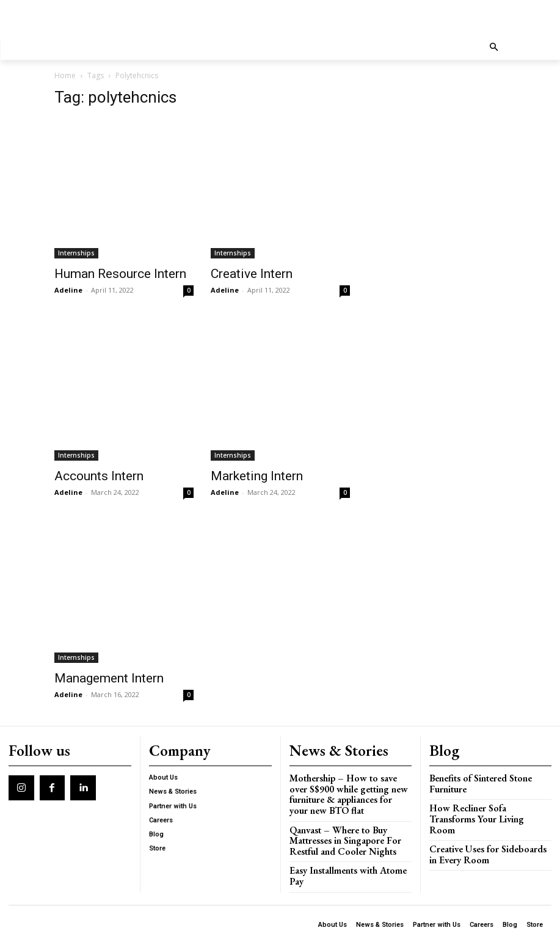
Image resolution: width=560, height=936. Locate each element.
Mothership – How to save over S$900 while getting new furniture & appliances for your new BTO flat (350, 783)
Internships (76, 253)
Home (65, 75)
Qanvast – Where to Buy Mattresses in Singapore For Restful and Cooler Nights (350, 819)
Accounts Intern (99, 476)
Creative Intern (252, 274)
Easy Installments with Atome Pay (347, 847)
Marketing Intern (257, 476)
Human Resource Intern (120, 274)
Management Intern (109, 678)
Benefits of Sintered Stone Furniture (474, 778)
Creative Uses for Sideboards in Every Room (484, 834)
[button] (494, 48)
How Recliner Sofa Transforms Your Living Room (482, 806)
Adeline (68, 290)
